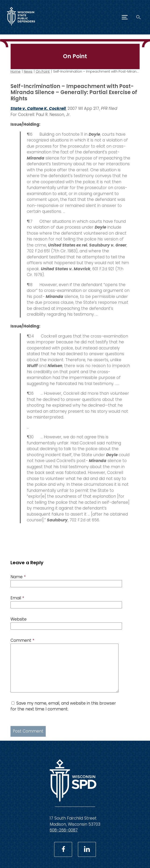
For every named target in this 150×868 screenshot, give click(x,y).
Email (17, 598)
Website (19, 619)
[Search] (138, 17)
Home (16, 71)
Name (18, 577)
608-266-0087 (64, 830)
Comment (22, 640)
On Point (43, 71)
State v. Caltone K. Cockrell (38, 108)
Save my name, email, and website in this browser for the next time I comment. (63, 706)
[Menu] (125, 17)
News (28, 71)
